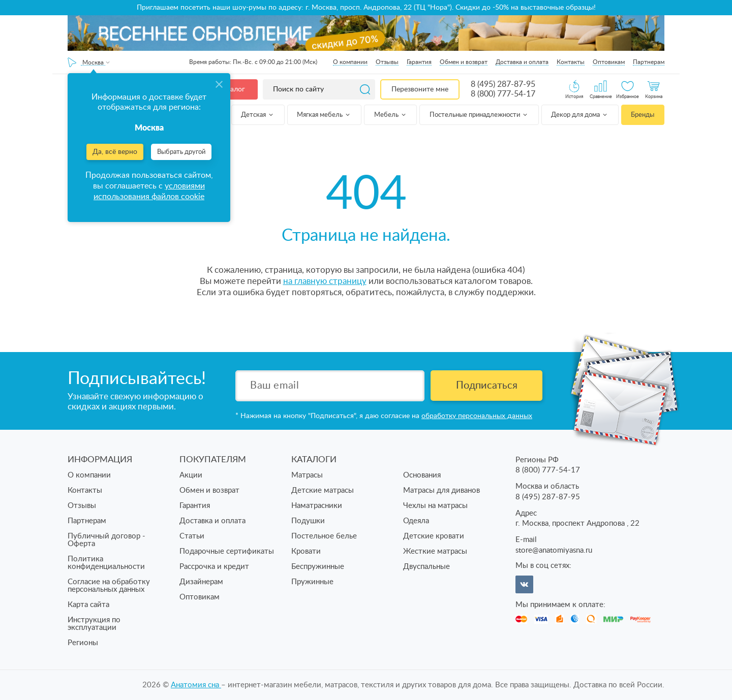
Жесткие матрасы (435, 551)
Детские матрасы (323, 490)
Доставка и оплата (522, 62)
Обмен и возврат (464, 62)
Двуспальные (426, 567)
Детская (258, 115)
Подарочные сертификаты (227, 551)
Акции (191, 475)
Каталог (232, 89)
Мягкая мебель (324, 115)
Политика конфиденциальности (106, 563)
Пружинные (312, 582)
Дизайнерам (201, 582)
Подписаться (487, 386)
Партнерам (649, 62)
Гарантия (419, 62)
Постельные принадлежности (479, 115)
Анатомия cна (196, 685)
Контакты (571, 62)
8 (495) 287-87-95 (503, 84)
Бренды (643, 115)
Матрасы (307, 475)
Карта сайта (88, 605)
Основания (422, 475)
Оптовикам (609, 62)
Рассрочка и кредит (214, 567)
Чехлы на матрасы (435, 506)
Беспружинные (318, 567)
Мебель (391, 115)
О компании (350, 62)
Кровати (306, 551)
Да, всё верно (115, 152)
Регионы (83, 643)
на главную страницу (325, 281)
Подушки (308, 521)
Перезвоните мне (420, 89)
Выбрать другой (181, 152)
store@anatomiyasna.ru (554, 550)
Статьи (192, 536)
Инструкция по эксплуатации (94, 624)
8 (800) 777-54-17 (503, 94)
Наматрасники (317, 506)
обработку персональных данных (477, 416)
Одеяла (416, 521)
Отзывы (387, 62)
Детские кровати (434, 536)
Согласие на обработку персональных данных (109, 586)
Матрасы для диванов (441, 490)
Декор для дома (580, 115)
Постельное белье (324, 536)
